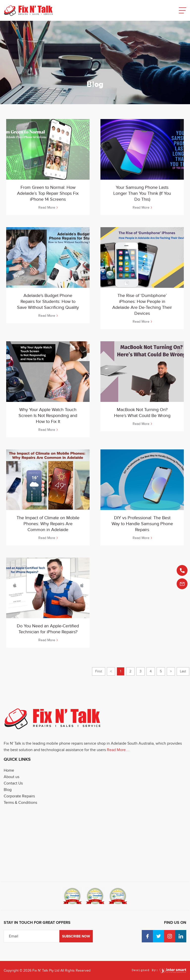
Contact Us (13, 783)
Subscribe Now (76, 936)
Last (183, 671)
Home (9, 770)
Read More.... (118, 750)
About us (12, 777)
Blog (8, 790)
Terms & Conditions (20, 803)
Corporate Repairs (19, 796)
